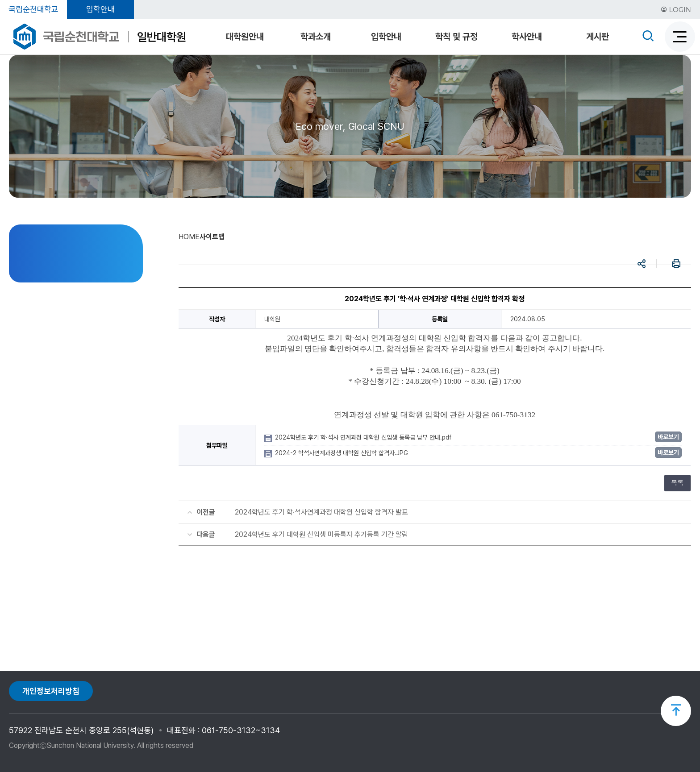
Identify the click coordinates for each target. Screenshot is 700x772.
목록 (677, 483)
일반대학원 (162, 37)
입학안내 (100, 9)
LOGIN (676, 10)
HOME (189, 237)
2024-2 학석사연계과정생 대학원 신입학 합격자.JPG (342, 453)
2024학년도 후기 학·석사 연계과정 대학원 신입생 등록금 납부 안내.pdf (364, 437)
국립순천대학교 (33, 9)
